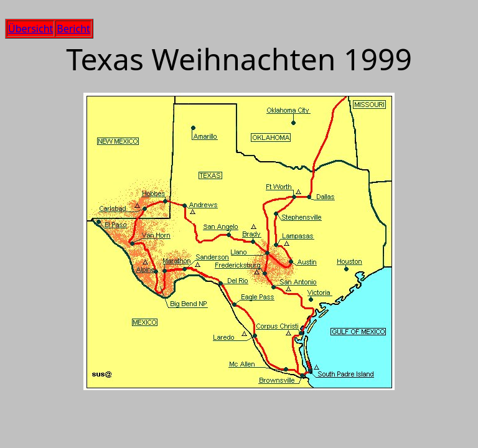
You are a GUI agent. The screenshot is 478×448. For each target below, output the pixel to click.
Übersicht (30, 29)
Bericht (73, 29)
